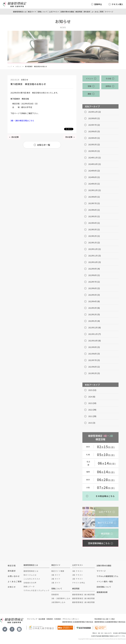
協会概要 (42, 619)
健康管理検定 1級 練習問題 (83, 602)
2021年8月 (93, 354)
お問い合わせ (14, 576)
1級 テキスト (78, 579)
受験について (43, 12)
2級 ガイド (56, 579)
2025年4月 (93, 138)
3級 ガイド (56, 575)
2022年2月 (93, 314)
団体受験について (104, 587)
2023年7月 (93, 203)
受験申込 (98, 4)
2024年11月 (93, 158)
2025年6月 (93, 131)
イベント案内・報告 (105, 581)
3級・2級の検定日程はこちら (22, 121)
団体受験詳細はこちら (99, 543)
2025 (90, 390)
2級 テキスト (78, 575)
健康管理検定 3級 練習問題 (83, 594)
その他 (108, 79)
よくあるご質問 (97, 12)
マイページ (109, 12)
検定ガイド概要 (58, 571)
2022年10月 (93, 262)
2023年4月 (93, 223)
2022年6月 (93, 288)
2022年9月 (93, 269)
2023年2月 (93, 236)
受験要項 (55, 594)
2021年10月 (93, 341)
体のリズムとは (30, 575)
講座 (90, 94)
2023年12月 (93, 190)
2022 (90, 410)
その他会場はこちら (105, 496)
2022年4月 (93, 301)
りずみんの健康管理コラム (107, 576)
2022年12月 (93, 249)
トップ (10, 66)
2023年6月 (93, 210)
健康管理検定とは (20, 12)
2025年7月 (93, 125)
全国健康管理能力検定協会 (83, 622)
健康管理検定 (67, 622)
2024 (90, 397)
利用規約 (58, 619)
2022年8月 (93, 275)
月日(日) (106, 447)
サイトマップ (32, 619)
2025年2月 (93, 151)
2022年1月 (93, 321)
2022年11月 (93, 256)
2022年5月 (93, 295)
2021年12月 (93, 328)
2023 (90, 403)
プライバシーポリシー (71, 619)
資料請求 (87, 12)
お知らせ (18, 66)
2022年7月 (93, 282)
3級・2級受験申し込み (61, 598)
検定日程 (12, 565)
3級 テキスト (78, 571)
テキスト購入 (117, 4)
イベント (90, 79)
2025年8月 (93, 118)
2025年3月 (93, 144)
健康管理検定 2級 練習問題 (83, 598)
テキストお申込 (79, 583)
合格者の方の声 (30, 583)
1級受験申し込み (58, 602)
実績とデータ (29, 586)
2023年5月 (93, 216)
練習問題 (79, 12)
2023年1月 (93, 243)
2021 (90, 416)
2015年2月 (93, 373)
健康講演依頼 (102, 592)
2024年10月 (93, 164)
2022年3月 (93, 308)
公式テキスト (54, 12)
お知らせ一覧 (44, 145)
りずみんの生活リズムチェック (36, 590)
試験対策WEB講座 (67, 12)
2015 (90, 423)
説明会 (108, 86)
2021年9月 (93, 347)
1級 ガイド (56, 583)
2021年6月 (93, 367)
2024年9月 (93, 171)
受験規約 (50, 619)
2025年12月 (93, 112)
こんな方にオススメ (32, 579)
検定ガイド (32, 12)
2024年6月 (93, 177)
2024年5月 (93, 184)
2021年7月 (93, 360)
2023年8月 (93, 197)
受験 (90, 86)
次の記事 (69, 137)
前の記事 (15, 137)
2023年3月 (93, 229)
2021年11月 (93, 334)
